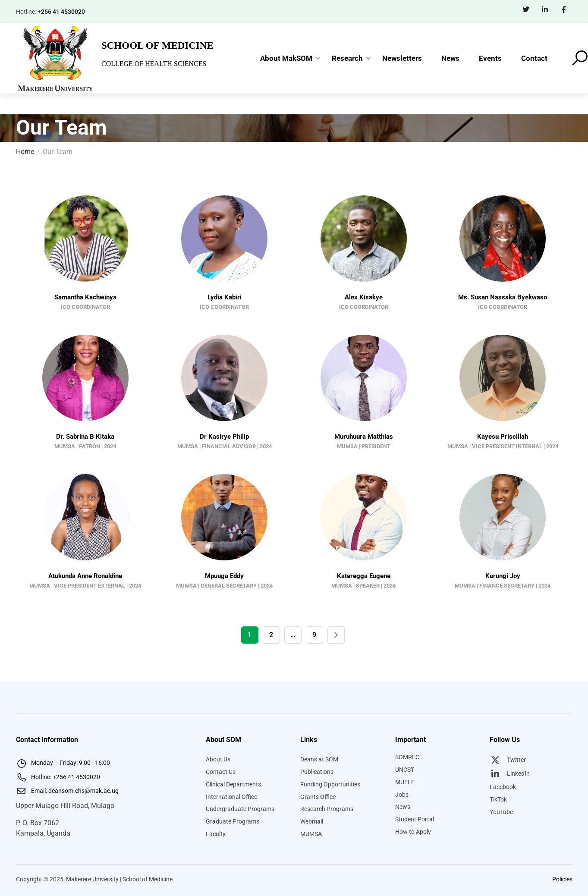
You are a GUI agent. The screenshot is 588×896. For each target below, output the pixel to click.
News (450, 58)
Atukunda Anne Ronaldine (85, 576)
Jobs (402, 795)
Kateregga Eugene (364, 576)
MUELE (405, 782)
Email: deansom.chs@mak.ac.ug (67, 791)
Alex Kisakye (364, 297)
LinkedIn (510, 773)
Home (25, 152)
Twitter (508, 760)
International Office (231, 797)
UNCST (405, 770)
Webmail (312, 821)
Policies (562, 879)
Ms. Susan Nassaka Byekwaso (503, 297)
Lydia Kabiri (225, 297)
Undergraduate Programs (240, 809)
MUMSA (311, 834)
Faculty (216, 834)
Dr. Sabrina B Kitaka (85, 437)
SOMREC (407, 757)
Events (490, 58)
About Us (218, 759)
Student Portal (415, 819)
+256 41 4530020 (61, 12)
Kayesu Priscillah (503, 437)
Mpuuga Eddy (224, 576)
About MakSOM (286, 58)
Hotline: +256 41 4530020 (58, 777)
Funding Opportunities (330, 784)
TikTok (498, 799)
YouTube (501, 812)
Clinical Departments (233, 784)
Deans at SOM (319, 759)
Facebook (503, 787)
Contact (534, 58)
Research (347, 58)
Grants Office (318, 797)
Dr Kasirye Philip (224, 437)
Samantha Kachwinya (85, 297)
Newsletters (402, 58)
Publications (317, 772)
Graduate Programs (233, 821)
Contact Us (221, 772)
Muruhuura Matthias (364, 437)
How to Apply (413, 832)
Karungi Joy (503, 576)
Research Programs (327, 809)
